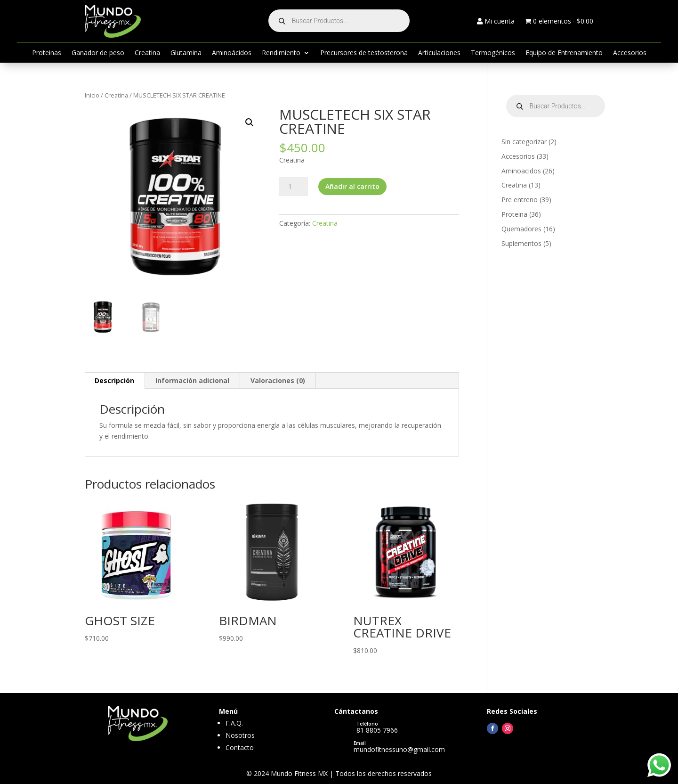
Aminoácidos (232, 53)
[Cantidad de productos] (293, 187)
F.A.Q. (234, 723)
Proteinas (47, 53)
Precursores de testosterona (364, 53)
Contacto (240, 747)
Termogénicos (493, 53)
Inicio (92, 95)
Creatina (147, 53)
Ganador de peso (98, 53)
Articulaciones (439, 53)
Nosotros (240, 735)
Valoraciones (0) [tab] (278, 380)
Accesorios (630, 53)
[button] (250, 122)
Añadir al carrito (352, 186)
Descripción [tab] (114, 380)
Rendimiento (281, 53)
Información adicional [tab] (192, 380)
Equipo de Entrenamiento (564, 53)
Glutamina (186, 53)
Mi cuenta (496, 22)
